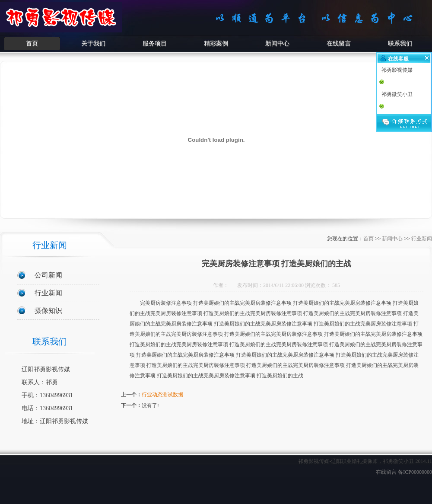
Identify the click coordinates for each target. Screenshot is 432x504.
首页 (32, 43)
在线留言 (339, 43)
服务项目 (155, 43)
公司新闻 (48, 275)
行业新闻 (48, 293)
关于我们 (93, 43)
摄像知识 (48, 311)
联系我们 (400, 43)
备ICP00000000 (415, 472)
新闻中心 (277, 43)
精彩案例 (216, 43)
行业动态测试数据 (162, 395)
